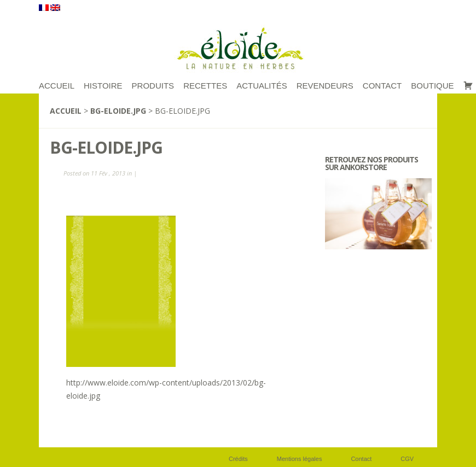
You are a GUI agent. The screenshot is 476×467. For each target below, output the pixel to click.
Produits (153, 86)
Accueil (66, 111)
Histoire (103, 86)
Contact (382, 86)
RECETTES (205, 86)
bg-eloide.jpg (118, 111)
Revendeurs (325, 86)
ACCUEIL (57, 86)
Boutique (432, 86)
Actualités (262, 86)
